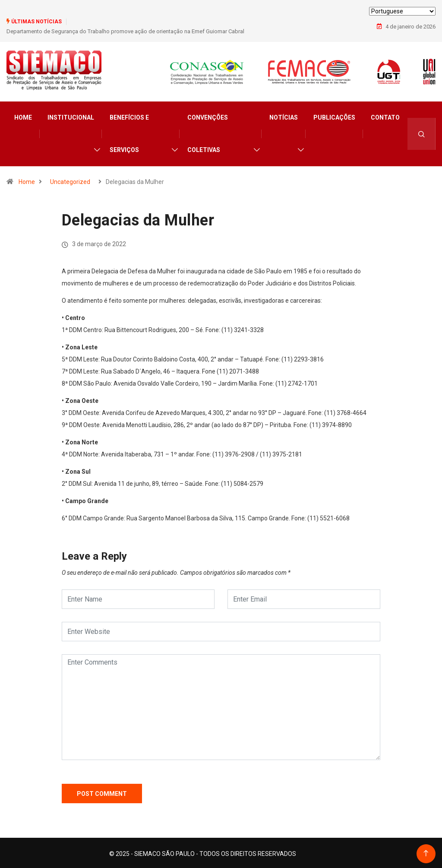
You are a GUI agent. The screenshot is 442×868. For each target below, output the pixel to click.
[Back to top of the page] (426, 852)
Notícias (284, 116)
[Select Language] (402, 11)
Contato (385, 116)
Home (23, 116)
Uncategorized (70, 180)
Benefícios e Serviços (129, 132)
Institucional (71, 116)
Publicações (334, 116)
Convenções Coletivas (208, 132)
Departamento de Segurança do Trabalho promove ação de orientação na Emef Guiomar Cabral (125, 31)
